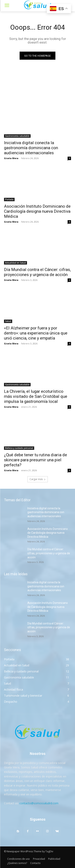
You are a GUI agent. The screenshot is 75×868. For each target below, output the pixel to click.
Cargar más (38, 479)
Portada (9, 199)
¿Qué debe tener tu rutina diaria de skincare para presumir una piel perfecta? (35, 460)
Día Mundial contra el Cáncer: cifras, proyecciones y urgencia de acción (49, 553)
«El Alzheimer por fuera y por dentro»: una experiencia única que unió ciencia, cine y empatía (36, 333)
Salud (8, 321)
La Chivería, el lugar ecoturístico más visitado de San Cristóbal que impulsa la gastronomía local (36, 396)
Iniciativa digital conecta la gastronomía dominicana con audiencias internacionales (31, 148)
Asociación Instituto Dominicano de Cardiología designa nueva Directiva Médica (37, 211)
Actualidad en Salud (15, 263)
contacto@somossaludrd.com (39, 803)
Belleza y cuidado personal (19, 448)
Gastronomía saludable (17, 136)
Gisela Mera (11, 158)
